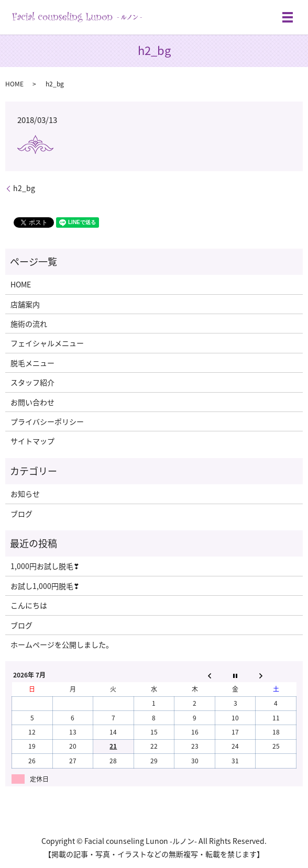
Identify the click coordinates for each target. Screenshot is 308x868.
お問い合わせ (32, 402)
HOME (14, 84)
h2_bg (24, 188)
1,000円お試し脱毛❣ (45, 566)
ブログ (21, 514)
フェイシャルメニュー (47, 343)
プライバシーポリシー (47, 421)
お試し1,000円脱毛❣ (45, 586)
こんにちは (29, 605)
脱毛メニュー (32, 363)
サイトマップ (32, 441)
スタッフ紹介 (32, 382)
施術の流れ (29, 324)
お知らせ (25, 494)
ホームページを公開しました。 (62, 644)
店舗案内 (25, 304)
